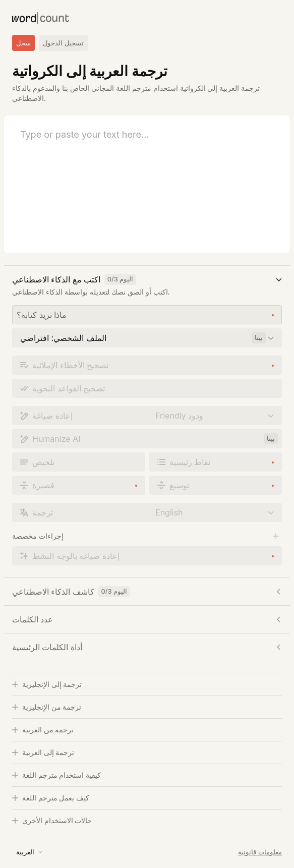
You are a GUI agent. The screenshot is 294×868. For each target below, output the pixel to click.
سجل (23, 43)
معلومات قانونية (260, 852)
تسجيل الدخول (63, 43)
